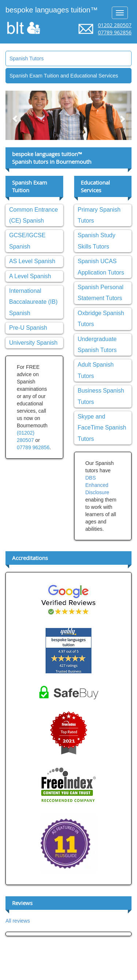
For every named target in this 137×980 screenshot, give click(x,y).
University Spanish (33, 343)
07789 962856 (115, 32)
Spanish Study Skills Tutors (97, 241)
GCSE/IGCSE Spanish (27, 241)
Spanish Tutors (26, 58)
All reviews (18, 921)
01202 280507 (115, 25)
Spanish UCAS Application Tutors (101, 267)
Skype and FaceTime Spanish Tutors (102, 428)
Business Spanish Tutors (101, 396)
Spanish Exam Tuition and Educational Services (64, 76)
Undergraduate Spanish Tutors (97, 345)
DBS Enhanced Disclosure (97, 485)
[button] (15, 115)
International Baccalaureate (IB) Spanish (33, 302)
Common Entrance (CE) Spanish (33, 215)
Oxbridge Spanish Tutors (101, 319)
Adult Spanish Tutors (96, 370)
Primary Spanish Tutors (99, 215)
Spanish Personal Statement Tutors (101, 293)
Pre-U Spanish (28, 328)
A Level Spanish (30, 276)
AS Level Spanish (32, 261)
